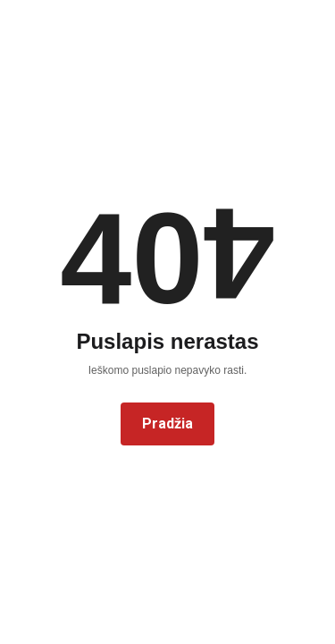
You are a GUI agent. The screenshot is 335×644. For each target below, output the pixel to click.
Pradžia (167, 424)
